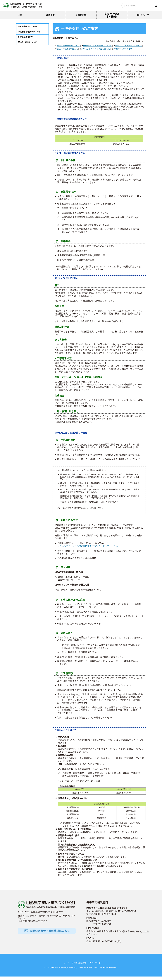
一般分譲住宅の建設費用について (97, 49)
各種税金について (25, 41)
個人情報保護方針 (79, 966)
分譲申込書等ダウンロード (29, 35)
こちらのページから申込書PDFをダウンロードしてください (89, 550)
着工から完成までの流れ (67, 52)
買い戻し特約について (27, 46)
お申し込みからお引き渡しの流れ (96, 52)
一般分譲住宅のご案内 (27, 30)
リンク (66, 966)
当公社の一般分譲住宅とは (68, 49)
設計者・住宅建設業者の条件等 (128, 49)
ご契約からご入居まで (123, 52)
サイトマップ (95, 966)
